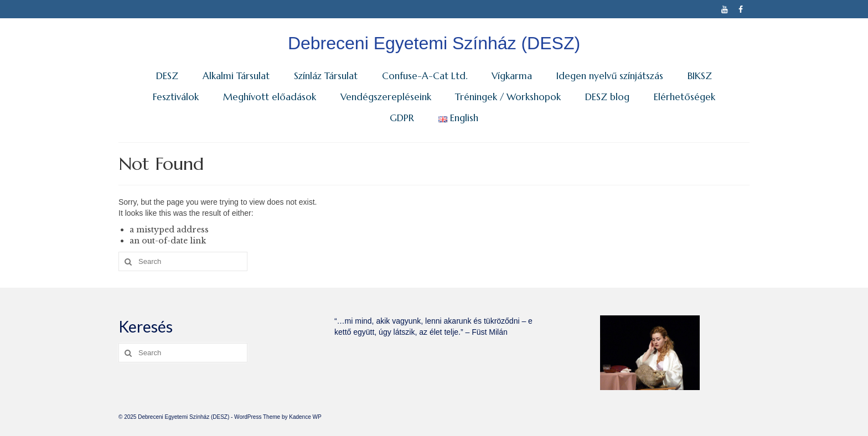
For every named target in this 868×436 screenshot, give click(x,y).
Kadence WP (305, 417)
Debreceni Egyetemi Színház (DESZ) (434, 43)
